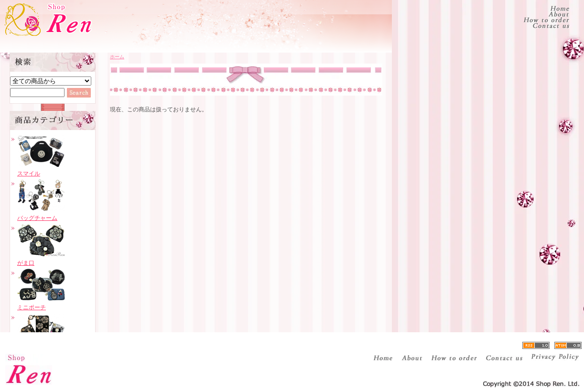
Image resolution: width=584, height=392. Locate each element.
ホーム (117, 57)
